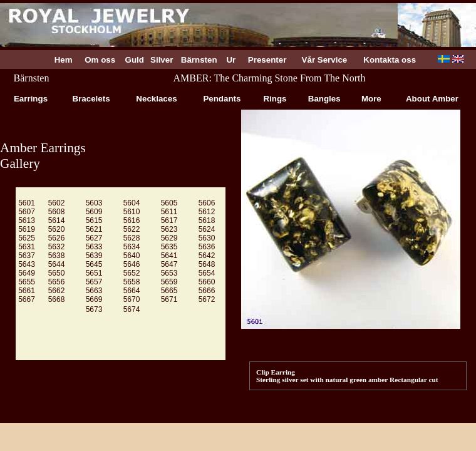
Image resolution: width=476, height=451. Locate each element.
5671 (169, 299)
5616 (132, 220)
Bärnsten (199, 60)
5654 (207, 273)
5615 (94, 220)
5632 (57, 247)
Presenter (267, 60)
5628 (132, 238)
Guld (135, 60)
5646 (132, 264)
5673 (94, 309)
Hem (63, 60)
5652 (132, 273)
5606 (207, 203)
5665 (169, 291)
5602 (57, 203)
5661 (27, 291)
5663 (94, 291)
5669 (94, 299)
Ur (231, 60)
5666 (207, 291)
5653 (169, 273)
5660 (207, 282)
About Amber (432, 99)
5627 (94, 238)
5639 (94, 256)
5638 (57, 256)
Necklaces (157, 99)
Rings (275, 99)
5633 (94, 247)
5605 (169, 203)
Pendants (222, 99)
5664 (132, 291)
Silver (162, 60)
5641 (169, 256)
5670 (132, 299)
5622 (132, 229)
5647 (169, 264)
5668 (57, 299)
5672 (207, 299)
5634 (132, 247)
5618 (207, 220)
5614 (57, 220)
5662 (57, 291)
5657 (94, 282)
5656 (57, 282)
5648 (207, 264)
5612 (207, 212)
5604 (132, 203)
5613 (27, 220)
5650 (57, 273)
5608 (57, 212)
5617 (169, 220)
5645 (94, 264)
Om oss (100, 60)
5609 (94, 212)
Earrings (30, 99)
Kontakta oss (390, 60)
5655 (27, 282)
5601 (27, 203)
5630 (207, 238)
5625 (27, 238)
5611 (169, 212)
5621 (94, 229)
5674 (132, 309)
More (371, 99)
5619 (27, 229)
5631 (27, 247)
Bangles (324, 99)
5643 (27, 264)
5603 (94, 203)
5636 (207, 247)
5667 (27, 299)
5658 (132, 282)
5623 (169, 229)
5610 (132, 212)
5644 (57, 264)
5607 (27, 212)
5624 (207, 229)
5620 (57, 229)
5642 (207, 256)
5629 (169, 238)
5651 (94, 273)
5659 (169, 282)
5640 (132, 256)
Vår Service (324, 60)
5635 (169, 247)
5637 (27, 256)
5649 (27, 273)
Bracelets (91, 99)
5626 (57, 238)
